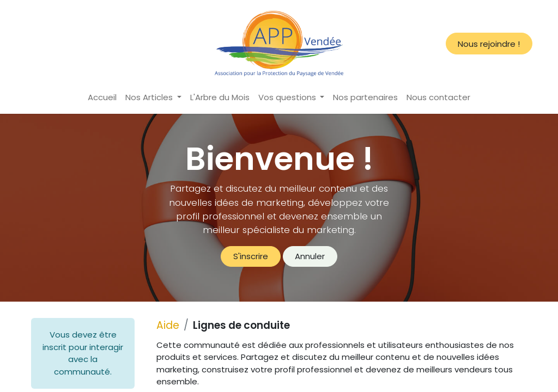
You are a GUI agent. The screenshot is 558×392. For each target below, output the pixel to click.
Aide (168, 325)
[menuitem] (102, 98)
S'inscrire (251, 256)
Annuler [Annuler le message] (310, 256)
